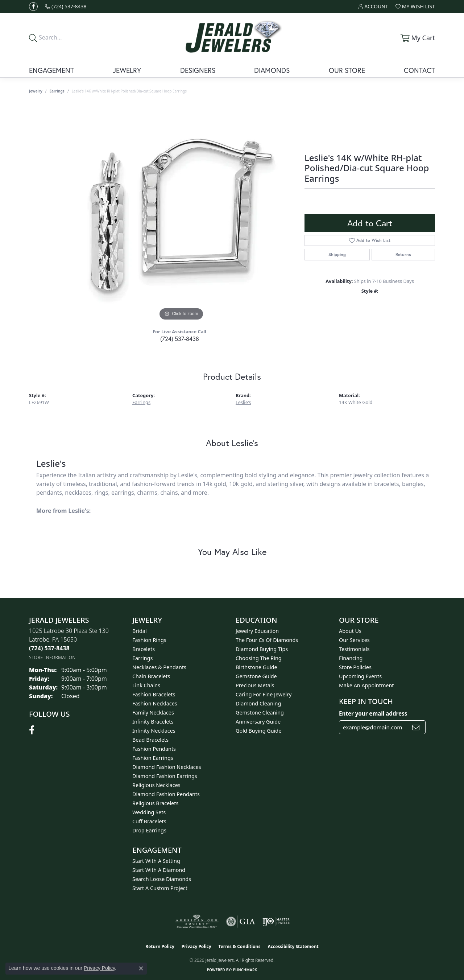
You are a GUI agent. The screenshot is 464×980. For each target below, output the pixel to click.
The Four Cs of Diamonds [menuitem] (267, 640)
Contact (419, 70)
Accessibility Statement (293, 946)
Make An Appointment (366, 685)
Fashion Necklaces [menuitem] (155, 703)
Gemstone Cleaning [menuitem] (260, 713)
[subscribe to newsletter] (416, 727)
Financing (351, 658)
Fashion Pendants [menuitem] (154, 749)
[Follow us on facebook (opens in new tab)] (33, 7)
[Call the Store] (49, 648)
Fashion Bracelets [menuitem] (154, 694)
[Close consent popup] (141, 968)
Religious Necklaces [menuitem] (156, 785)
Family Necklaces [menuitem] (153, 713)
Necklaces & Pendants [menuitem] (159, 667)
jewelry (36, 91)
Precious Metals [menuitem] (255, 685)
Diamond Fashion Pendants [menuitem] (166, 794)
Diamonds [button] (272, 70)
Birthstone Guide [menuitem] (256, 667)
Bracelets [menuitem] (144, 649)
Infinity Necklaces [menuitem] (154, 731)
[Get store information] (52, 657)
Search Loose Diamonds (162, 879)
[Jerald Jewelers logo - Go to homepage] (232, 38)
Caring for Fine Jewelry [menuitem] (264, 694)
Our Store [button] (347, 70)
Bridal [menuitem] (140, 631)
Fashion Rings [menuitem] (149, 640)
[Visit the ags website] (197, 922)
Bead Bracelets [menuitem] (150, 740)
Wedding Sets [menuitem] (149, 812)
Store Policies (355, 667)
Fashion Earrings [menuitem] (153, 758)
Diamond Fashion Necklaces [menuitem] (167, 767)
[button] (373, 6)
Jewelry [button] (127, 70)
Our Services (354, 640)
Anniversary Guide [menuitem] (258, 722)
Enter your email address (373, 713)
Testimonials (354, 649)
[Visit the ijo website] (276, 922)
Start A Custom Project (160, 888)
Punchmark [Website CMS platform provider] (245, 970)
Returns (403, 254)
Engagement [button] (51, 70)
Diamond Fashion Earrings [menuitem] (165, 776)
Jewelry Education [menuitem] (257, 631)
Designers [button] (198, 70)
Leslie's (243, 402)
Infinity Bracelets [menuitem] (153, 722)
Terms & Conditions (240, 946)
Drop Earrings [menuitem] (149, 830)
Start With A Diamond (159, 870)
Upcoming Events (360, 676)
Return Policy (160, 946)
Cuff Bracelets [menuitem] (149, 821)
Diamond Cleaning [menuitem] (258, 703)
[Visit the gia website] (241, 922)
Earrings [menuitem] (142, 658)
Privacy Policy (196, 946)
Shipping (337, 254)
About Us (350, 631)
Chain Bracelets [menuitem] (151, 676)
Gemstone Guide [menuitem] (256, 676)
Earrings (57, 91)
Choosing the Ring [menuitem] (259, 658)
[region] (181, 214)
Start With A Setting (156, 861)
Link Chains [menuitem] (146, 685)
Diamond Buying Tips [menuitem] (262, 649)
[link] (66, 6)
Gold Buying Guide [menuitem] (258, 731)
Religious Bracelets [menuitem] (155, 803)
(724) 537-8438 (180, 339)
